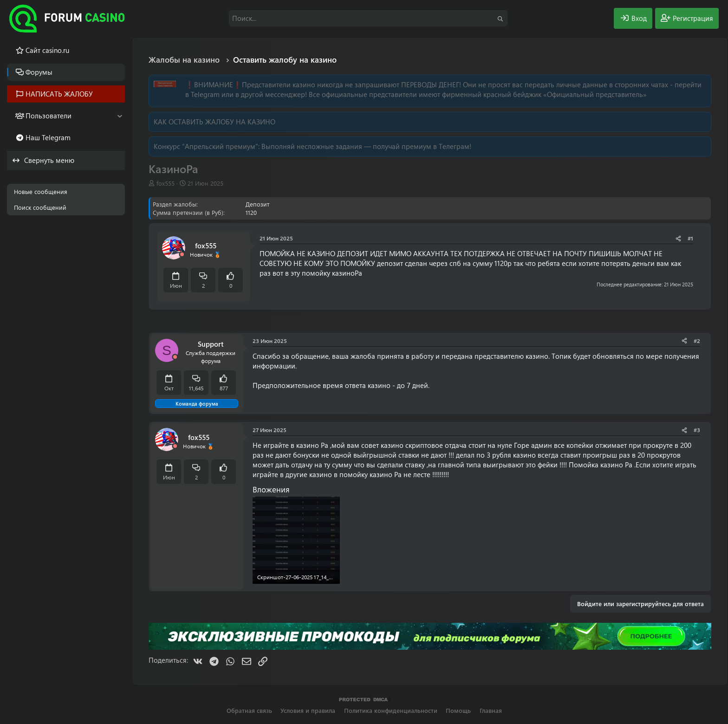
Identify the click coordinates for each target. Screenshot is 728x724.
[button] (120, 116)
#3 (697, 430)
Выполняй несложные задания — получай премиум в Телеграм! (366, 146)
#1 (690, 238)
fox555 (166, 183)
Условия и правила (308, 710)
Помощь (458, 710)
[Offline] (182, 255)
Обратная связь (249, 710)
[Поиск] (368, 18)
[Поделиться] (678, 238)
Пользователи (49, 116)
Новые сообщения (41, 191)
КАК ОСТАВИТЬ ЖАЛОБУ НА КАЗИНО (214, 122)
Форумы (39, 72)
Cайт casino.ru (47, 50)
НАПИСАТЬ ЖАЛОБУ (59, 94)
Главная (491, 710)
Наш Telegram (48, 137)
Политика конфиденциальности (391, 710)
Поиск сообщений (40, 207)
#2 (697, 341)
